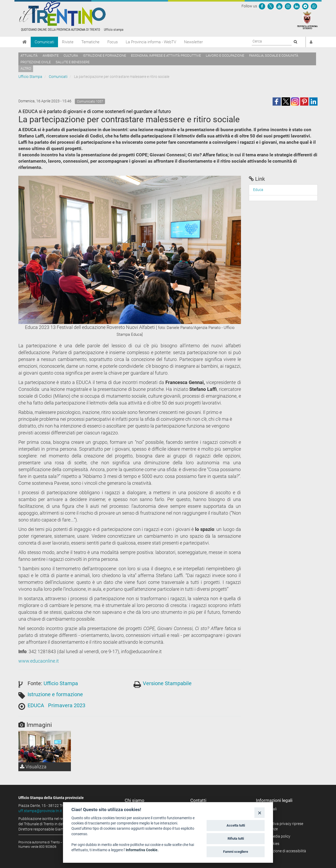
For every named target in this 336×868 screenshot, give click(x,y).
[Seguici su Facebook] (262, 6)
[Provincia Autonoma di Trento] (307, 20)
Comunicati (44, 42)
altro (26, 68)
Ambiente (51, 55)
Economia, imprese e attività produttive (166, 55)
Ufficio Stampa (30, 77)
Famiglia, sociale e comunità (274, 55)
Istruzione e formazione (104, 55)
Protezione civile (36, 62)
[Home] (25, 42)
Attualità (29, 55)
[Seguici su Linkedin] (297, 6)
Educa (258, 190)
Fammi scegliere (236, 852)
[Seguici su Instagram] (288, 6)
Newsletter (193, 42)
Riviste (68, 42)
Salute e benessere (73, 62)
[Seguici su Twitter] (271, 6)
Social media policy (275, 836)
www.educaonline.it (39, 661)
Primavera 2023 (67, 705)
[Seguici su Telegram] (305, 6)
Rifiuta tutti (236, 838)
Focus (113, 42)
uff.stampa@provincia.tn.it (40, 811)
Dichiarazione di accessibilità (283, 851)
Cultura (71, 55)
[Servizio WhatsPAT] (314, 6)
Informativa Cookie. (142, 850)
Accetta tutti (236, 825)
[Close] (259, 813)
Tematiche (90, 42)
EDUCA (36, 705)
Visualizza (33, 767)
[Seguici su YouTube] (279, 6)
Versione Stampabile (167, 683)
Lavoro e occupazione (225, 55)
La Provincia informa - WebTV (151, 42)
